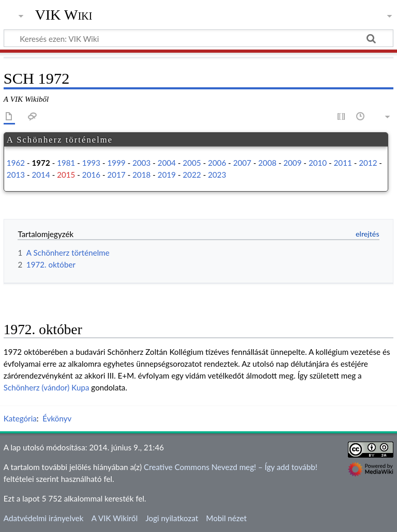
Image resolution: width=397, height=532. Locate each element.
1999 (117, 163)
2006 (217, 163)
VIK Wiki (64, 15)
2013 (16, 175)
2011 (343, 163)
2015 (66, 175)
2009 (292, 163)
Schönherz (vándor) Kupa (47, 387)
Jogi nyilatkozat (172, 518)
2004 (167, 163)
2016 (91, 175)
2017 (117, 175)
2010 (318, 163)
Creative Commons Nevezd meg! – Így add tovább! (231, 467)
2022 (192, 175)
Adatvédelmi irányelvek (44, 518)
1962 (16, 163)
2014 (41, 175)
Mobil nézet (227, 518)
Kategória (20, 418)
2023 (217, 175)
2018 (141, 175)
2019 (167, 175)
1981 (66, 163)
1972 (41, 163)
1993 (91, 163)
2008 (268, 163)
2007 (242, 163)
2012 (368, 163)
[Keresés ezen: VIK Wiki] (198, 38)
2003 (141, 163)
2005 (192, 163)
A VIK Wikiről (114, 518)
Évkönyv (57, 418)
